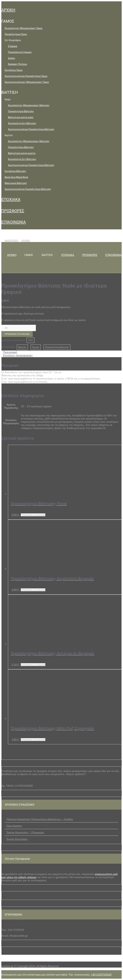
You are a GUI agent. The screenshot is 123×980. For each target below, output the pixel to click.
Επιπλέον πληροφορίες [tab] (18, 355)
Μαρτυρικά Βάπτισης (16, 183)
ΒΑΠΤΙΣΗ (10, 92)
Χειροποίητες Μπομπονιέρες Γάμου (24, 28)
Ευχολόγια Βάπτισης (15, 171)
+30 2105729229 (101, 974)
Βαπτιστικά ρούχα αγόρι (21, 117)
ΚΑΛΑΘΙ (24, 241)
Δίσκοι (12, 58)
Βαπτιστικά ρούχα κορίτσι (22, 153)
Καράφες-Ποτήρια (18, 64)
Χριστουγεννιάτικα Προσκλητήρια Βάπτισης (31, 129)
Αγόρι (8, 99)
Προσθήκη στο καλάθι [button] (33, 515)
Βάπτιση (22, 347)
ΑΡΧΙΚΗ (8, 10)
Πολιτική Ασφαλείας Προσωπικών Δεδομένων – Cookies (40, 819)
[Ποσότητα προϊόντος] (19, 328)
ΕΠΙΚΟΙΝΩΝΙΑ (14, 222)
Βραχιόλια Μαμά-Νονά (16, 177)
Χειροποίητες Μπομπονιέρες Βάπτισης (29, 105)
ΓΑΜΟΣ (8, 21)
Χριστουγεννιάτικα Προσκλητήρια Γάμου (26, 76)
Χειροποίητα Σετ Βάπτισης (22, 123)
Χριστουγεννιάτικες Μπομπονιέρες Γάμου (27, 82)
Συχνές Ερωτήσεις (17, 839)
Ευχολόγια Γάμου (14, 70)
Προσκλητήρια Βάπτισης (21, 111)
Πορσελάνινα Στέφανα (20, 52)
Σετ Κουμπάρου (13, 40)
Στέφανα (13, 46)
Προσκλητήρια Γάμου (16, 34)
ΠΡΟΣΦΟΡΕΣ (13, 211)
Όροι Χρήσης (14, 826)
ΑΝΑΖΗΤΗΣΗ (10, 241)
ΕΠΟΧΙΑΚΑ (11, 199)
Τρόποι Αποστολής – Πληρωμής (25, 832)
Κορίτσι (9, 135)
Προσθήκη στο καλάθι (17, 334)
